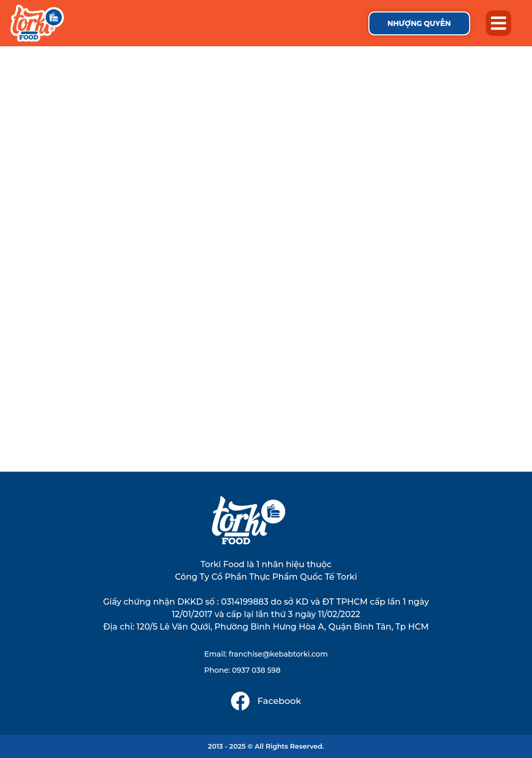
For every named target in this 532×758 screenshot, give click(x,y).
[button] (499, 23)
